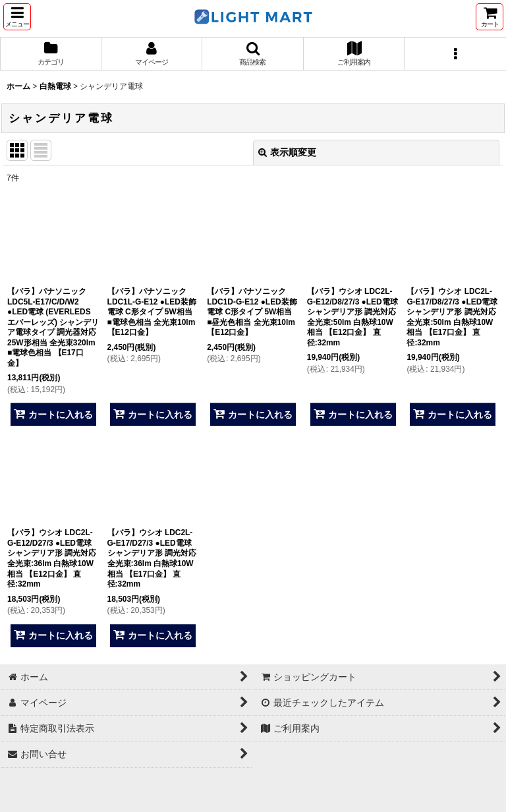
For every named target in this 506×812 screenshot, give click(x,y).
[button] (17, 17)
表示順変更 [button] (287, 152)
